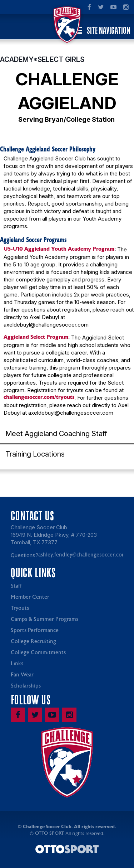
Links (17, 664)
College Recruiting (33, 642)
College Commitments (38, 653)
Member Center (30, 597)
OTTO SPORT (49, 833)
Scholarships (26, 686)
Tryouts (20, 608)
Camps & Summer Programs (44, 619)
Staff (16, 586)
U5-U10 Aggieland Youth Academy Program (59, 249)
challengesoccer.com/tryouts (39, 397)
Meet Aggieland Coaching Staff (56, 434)
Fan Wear (22, 675)
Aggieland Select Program (36, 337)
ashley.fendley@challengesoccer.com (82, 555)
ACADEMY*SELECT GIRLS (42, 59)
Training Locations (35, 454)
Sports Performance (35, 630)
